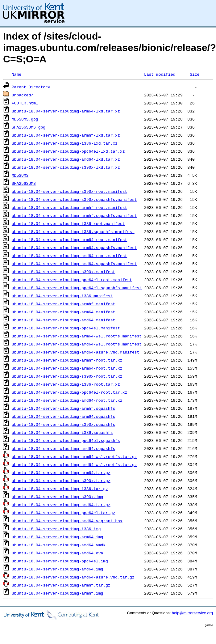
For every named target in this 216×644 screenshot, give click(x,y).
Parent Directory (31, 87)
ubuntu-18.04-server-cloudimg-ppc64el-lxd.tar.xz (68, 151)
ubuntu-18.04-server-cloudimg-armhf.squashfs (63, 408)
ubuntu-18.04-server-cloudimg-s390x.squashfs (63, 424)
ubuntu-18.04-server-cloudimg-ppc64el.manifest (66, 328)
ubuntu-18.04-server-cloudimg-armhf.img (57, 593)
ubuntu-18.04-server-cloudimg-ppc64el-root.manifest (72, 280)
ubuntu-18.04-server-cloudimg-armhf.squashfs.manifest (74, 215)
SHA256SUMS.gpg (29, 127)
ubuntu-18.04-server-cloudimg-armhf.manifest (63, 304)
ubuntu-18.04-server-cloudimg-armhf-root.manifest (69, 207)
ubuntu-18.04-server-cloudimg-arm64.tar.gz (61, 472)
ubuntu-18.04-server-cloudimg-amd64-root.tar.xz (67, 400)
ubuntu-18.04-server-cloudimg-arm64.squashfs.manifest (74, 248)
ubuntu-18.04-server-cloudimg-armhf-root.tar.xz (67, 360)
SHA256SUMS (24, 183)
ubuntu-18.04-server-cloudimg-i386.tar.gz (60, 489)
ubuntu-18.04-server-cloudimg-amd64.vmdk (59, 545)
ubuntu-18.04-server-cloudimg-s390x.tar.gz (61, 481)
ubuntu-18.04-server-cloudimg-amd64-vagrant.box (67, 521)
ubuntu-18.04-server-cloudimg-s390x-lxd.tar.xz (66, 167)
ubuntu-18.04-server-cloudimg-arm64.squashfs (63, 416)
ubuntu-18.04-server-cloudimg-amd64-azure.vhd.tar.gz (73, 577)
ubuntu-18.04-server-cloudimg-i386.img (56, 529)
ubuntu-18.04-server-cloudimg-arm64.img (57, 537)
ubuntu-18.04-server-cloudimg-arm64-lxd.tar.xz (66, 111)
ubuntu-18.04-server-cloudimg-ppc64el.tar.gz (63, 513)
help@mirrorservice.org (192, 613)
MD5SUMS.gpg (25, 119)
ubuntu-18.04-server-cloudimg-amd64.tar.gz (61, 505)
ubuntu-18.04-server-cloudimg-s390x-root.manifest (69, 191)
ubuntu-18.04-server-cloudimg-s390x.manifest (63, 272)
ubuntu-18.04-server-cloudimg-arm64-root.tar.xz (67, 368)
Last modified (160, 74)
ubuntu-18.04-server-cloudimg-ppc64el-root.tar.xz (69, 392)
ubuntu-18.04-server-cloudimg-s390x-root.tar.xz (67, 376)
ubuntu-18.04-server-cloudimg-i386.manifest (62, 296)
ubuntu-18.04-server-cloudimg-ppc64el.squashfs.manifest (77, 288)
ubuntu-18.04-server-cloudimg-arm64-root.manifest (69, 239)
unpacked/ (23, 95)
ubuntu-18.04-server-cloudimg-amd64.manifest (63, 320)
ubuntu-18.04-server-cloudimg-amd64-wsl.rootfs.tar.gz (74, 464)
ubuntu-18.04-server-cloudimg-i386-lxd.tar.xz (65, 143)
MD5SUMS (20, 175)
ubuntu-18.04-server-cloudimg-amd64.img (57, 569)
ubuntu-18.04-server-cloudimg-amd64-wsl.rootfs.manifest (77, 344)
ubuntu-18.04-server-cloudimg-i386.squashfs (62, 432)
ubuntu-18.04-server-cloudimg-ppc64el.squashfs (66, 440)
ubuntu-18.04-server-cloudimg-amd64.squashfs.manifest (74, 264)
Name (17, 74)
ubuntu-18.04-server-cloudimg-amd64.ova (57, 553)
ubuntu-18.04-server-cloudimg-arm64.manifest (63, 312)
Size (195, 74)
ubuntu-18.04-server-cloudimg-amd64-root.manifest (69, 256)
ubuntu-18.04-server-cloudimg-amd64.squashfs (63, 448)
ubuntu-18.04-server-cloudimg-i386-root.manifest (68, 223)
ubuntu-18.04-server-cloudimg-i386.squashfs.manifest (73, 231)
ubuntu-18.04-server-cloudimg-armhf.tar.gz (61, 585)
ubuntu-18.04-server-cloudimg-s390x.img (57, 497)
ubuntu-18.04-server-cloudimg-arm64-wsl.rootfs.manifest (77, 336)
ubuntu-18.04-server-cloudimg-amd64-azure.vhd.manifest (75, 352)
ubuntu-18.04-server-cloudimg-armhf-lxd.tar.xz (66, 135)
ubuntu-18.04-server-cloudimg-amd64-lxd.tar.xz (66, 159)
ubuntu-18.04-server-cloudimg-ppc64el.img (60, 561)
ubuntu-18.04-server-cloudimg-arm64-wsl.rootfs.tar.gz (74, 456)
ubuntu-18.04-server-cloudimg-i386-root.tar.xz (66, 384)
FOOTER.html (25, 103)
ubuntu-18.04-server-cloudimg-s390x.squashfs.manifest (74, 199)
